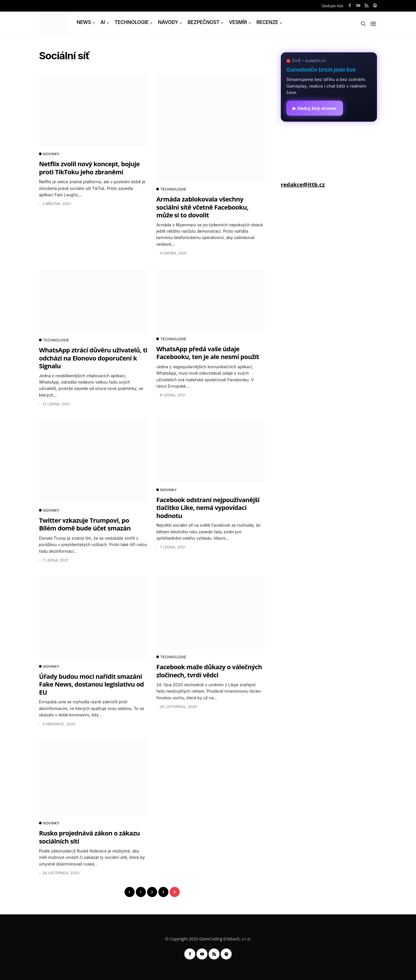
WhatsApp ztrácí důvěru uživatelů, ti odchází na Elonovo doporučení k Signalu (93, 358)
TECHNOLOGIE (131, 22)
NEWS (84, 22)
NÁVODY (168, 22)
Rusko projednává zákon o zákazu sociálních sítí (89, 837)
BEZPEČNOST (203, 22)
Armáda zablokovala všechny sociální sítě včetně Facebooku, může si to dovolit (202, 207)
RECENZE (267, 22)
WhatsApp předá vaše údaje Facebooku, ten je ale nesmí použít (208, 353)
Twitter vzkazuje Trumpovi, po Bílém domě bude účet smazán (85, 524)
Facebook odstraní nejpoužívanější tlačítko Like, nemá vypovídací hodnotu (208, 507)
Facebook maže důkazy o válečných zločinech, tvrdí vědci (209, 671)
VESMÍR (238, 22)
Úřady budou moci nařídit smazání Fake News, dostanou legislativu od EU (91, 684)
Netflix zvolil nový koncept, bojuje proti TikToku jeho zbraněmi (89, 168)
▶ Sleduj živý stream (315, 108)
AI (103, 22)
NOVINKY (49, 154)
